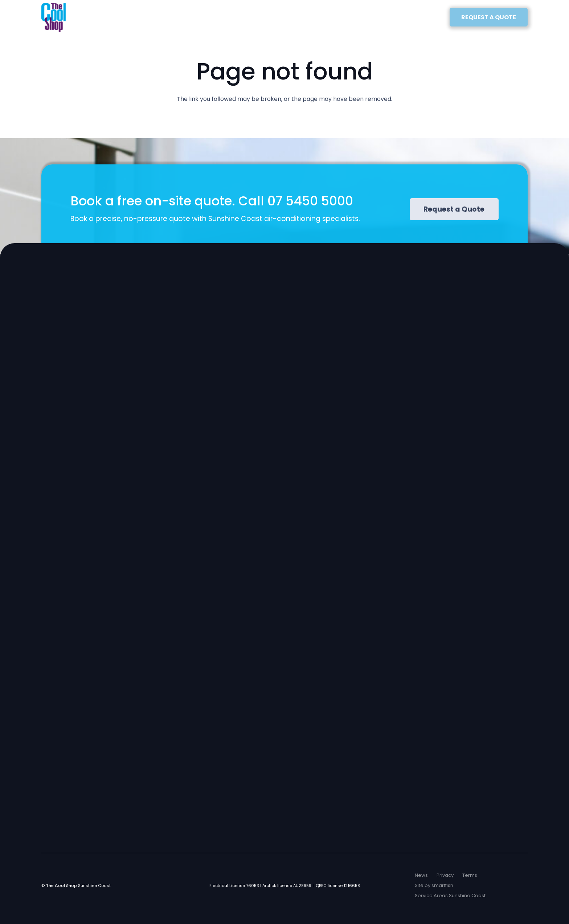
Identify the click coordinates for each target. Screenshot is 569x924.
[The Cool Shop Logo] (54, 17)
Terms (470, 875)
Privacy (445, 875)
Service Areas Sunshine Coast (450, 896)
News (421, 875)
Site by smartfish (434, 885)
